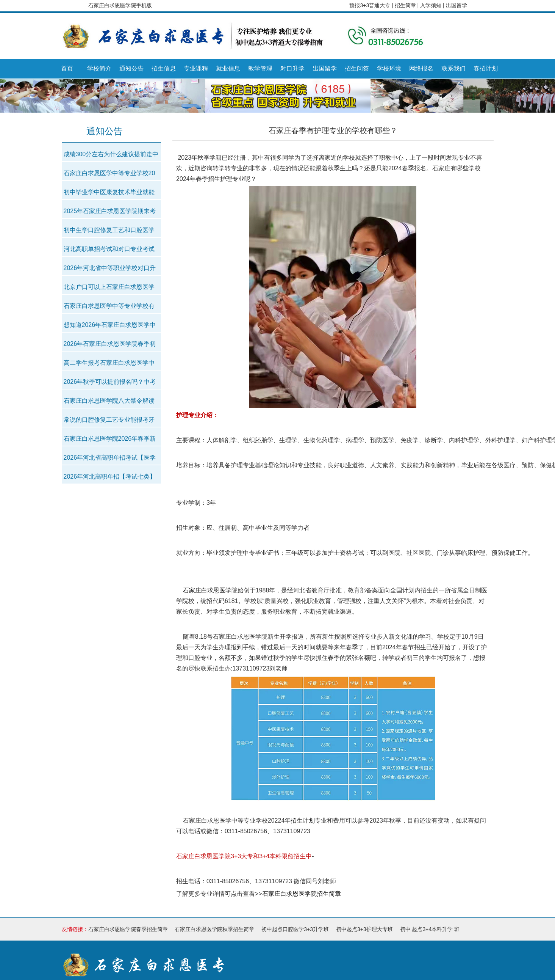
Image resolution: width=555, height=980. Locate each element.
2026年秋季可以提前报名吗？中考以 (110, 384)
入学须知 (431, 5)
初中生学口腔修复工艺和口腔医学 (109, 230)
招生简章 (406, 5)
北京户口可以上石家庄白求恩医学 (109, 287)
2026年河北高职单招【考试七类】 (110, 477)
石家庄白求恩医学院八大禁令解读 (109, 401)
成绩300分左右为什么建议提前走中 (111, 154)
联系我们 (453, 68)
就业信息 (228, 68)
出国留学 (457, 5)
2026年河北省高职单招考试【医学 (110, 458)
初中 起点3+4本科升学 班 (430, 929)
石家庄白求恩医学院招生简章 (302, 894)
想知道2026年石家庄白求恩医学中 (110, 325)
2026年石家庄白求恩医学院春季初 (110, 344)
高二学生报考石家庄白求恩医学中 (109, 363)
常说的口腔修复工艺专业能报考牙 (109, 420)
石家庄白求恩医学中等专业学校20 (109, 173)
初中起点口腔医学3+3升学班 (295, 929)
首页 (67, 68)
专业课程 (196, 68)
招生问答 (357, 68)
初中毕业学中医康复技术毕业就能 (109, 192)
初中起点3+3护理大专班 (364, 929)
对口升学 (292, 68)
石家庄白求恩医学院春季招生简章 (128, 929)
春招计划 (486, 68)
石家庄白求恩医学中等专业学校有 (109, 306)
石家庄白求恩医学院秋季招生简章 (214, 929)
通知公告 (131, 68)
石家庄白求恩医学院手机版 (120, 5)
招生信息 (164, 68)
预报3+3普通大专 (370, 5)
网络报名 (421, 68)
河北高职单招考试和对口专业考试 (109, 249)
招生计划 (303, 821)
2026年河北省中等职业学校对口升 (110, 268)
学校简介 (99, 68)
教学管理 (260, 68)
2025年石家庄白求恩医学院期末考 (110, 211)
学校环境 (389, 68)
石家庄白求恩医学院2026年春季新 (110, 439)
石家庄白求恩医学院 (210, 590)
